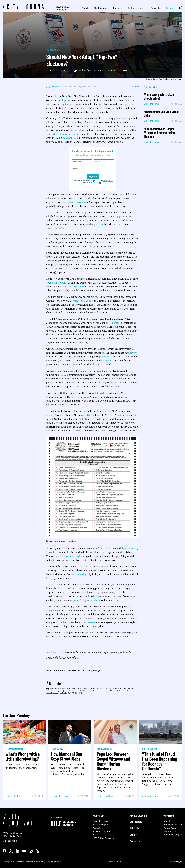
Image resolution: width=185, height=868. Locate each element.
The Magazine (101, 8)
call (112, 134)
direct (78, 260)
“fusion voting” (79, 574)
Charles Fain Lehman (14, 749)
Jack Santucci (53, 50)
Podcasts (118, 8)
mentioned (79, 300)
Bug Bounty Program (173, 835)
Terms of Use (169, 831)
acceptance (107, 360)
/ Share (135, 87)
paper (90, 300)
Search (85, 8)
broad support (130, 548)
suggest (119, 216)
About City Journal (139, 816)
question (98, 224)
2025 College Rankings (63, 8)
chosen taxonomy (77, 202)
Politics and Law (73, 87)
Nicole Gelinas (57, 749)
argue (85, 212)
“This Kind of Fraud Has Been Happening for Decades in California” (160, 761)
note (86, 220)
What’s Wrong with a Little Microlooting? (159, 97)
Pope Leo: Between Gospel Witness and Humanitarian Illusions (159, 133)
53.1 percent (114, 323)
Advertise (168, 821)
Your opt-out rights (175, 862)
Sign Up (93, 176)
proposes (75, 397)
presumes (104, 356)
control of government (85, 600)
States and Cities (89, 87)
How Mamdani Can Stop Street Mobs (161, 114)
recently (86, 415)
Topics (131, 8)
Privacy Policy (108, 181)
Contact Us (135, 841)
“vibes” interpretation (73, 286)
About (142, 8)
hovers (133, 352)
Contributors (136, 822)
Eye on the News (15, 796)
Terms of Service (92, 183)
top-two (66, 100)
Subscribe (156, 8)
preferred (91, 622)
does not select (71, 138)
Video (95, 835)
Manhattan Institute (173, 825)
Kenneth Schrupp (149, 749)
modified (51, 610)
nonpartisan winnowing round (63, 134)
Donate (170, 8)
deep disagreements (57, 282)
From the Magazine (101, 825)
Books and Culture (101, 831)
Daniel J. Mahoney (104, 749)
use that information (71, 556)
